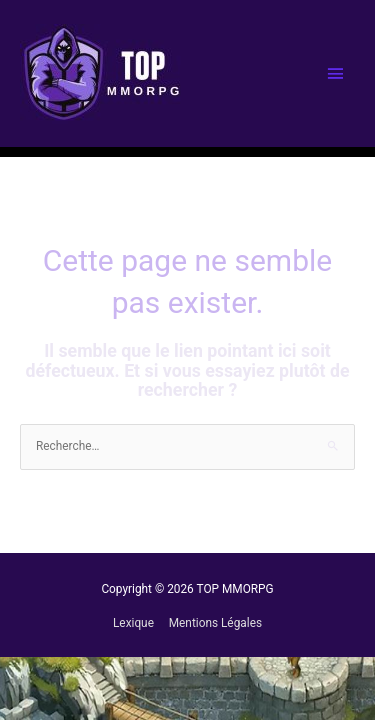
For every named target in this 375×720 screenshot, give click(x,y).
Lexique (133, 623)
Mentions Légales (215, 623)
